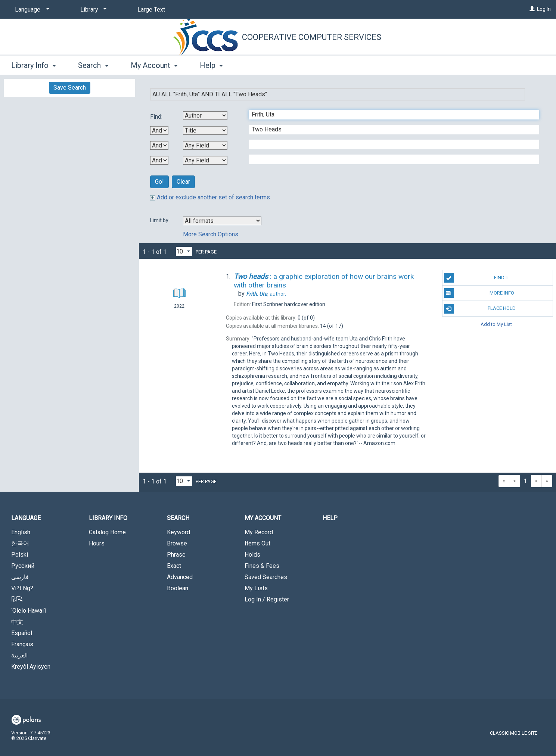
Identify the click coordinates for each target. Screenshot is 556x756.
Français (22, 644)
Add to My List (496, 324)
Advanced (180, 577)
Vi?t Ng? (22, 588)
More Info (479, 293)
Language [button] (26, 518)
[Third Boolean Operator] (159, 160)
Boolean (178, 588)
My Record (259, 532)
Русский (23, 566)
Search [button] (93, 65)
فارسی (20, 577)
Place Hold (480, 309)
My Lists (256, 588)
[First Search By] (205, 116)
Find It (477, 278)
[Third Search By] (205, 145)
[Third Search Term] (390, 144)
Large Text (151, 10)
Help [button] (211, 65)
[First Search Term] (390, 115)
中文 (17, 622)
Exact (174, 566)
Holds (252, 555)
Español (22, 633)
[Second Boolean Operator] (159, 145)
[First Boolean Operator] (159, 130)
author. (266, 294)
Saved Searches (266, 577)
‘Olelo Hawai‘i (29, 611)
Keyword (178, 532)
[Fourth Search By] (205, 160)
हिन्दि (17, 599)
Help (330, 518)
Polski (20, 555)
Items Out (257, 543)
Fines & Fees (262, 566)
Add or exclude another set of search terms (210, 197)
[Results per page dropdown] (184, 251)
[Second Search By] (205, 130)
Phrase (176, 555)
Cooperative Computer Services (312, 37)
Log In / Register (267, 599)
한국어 (20, 543)
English (21, 532)
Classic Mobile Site (514, 733)
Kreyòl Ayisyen (31, 667)
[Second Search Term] (390, 130)
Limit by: (160, 220)
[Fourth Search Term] (390, 159)
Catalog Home (107, 532)
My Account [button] (154, 65)
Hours (97, 543)
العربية (19, 655)
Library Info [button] (33, 65)
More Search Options (211, 234)
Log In (544, 9)
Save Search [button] (70, 88)
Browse (177, 543)
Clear (183, 182)
